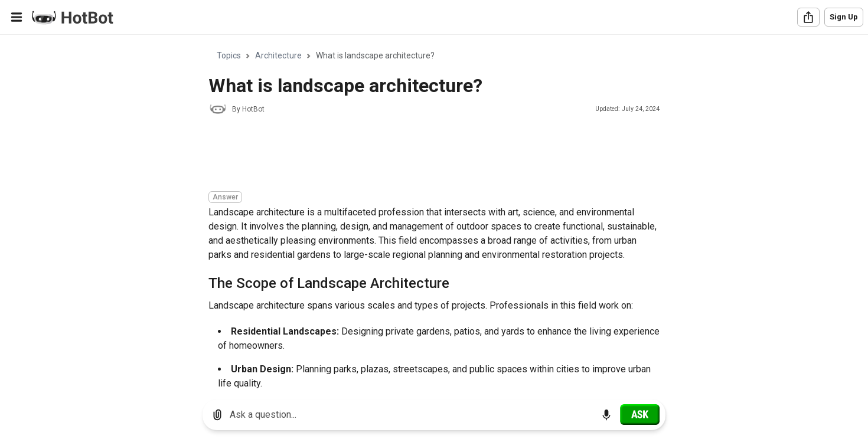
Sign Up (844, 17)
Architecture (278, 55)
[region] (434, 213)
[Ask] (640, 414)
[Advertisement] (423, 155)
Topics (229, 55)
